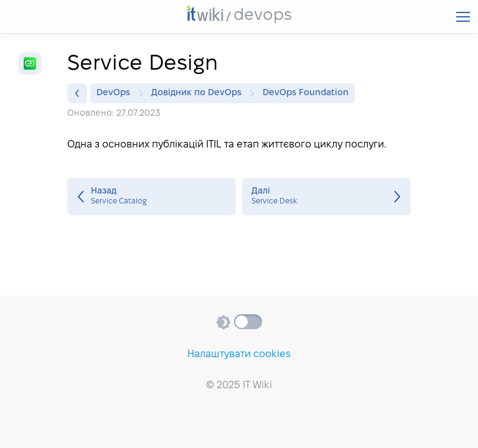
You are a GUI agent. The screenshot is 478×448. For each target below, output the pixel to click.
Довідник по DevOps (199, 93)
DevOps (116, 93)
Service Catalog (152, 197)
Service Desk (326, 197)
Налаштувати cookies (239, 354)
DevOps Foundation (306, 93)
